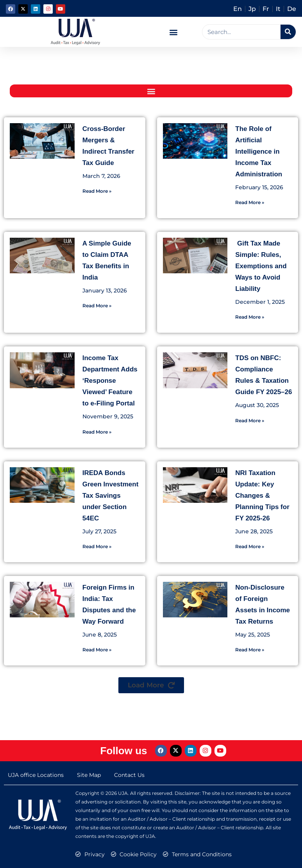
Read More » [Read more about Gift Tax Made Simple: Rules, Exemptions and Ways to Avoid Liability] (250, 317)
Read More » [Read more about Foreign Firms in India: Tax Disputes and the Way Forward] (97, 650)
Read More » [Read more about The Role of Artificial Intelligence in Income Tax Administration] (250, 202)
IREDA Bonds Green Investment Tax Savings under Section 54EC (111, 496)
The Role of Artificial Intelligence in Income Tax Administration (259, 152)
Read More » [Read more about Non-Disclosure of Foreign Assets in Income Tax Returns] (250, 650)
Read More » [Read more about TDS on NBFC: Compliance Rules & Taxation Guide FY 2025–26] (250, 421)
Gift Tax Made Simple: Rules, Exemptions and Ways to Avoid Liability (261, 266)
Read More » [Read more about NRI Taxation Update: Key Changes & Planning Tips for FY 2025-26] (250, 546)
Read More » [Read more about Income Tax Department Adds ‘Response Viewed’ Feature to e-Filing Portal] (97, 432)
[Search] (288, 32)
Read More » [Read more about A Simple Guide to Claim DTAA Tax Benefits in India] (97, 306)
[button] (174, 32)
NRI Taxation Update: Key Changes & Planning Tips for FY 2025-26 (262, 496)
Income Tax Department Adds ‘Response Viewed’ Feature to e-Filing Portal (110, 381)
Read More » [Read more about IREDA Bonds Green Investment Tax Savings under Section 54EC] (97, 546)
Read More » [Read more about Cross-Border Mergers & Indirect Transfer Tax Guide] (97, 191)
